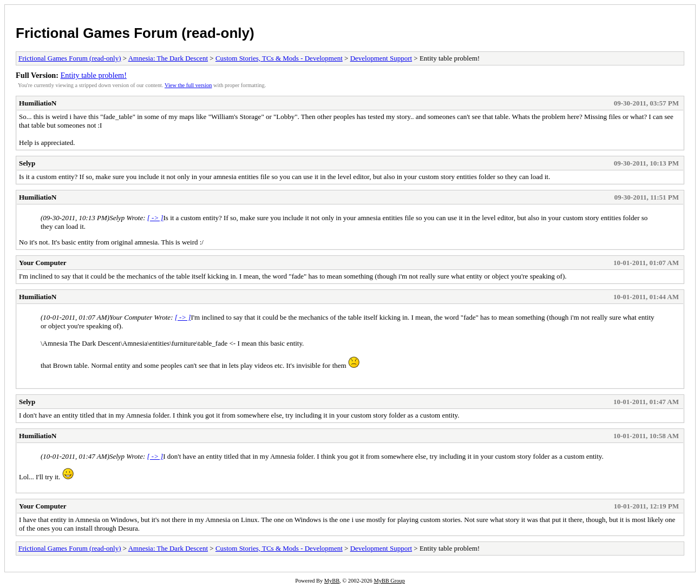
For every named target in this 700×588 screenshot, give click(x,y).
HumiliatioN (38, 103)
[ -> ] (155, 218)
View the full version (188, 85)
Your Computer (43, 263)
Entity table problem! (94, 75)
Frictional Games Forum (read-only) (135, 33)
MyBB (332, 581)
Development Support (381, 58)
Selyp (27, 163)
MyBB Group (389, 581)
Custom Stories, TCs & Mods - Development (279, 58)
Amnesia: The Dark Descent (168, 58)
